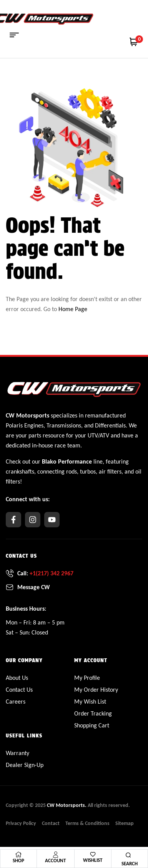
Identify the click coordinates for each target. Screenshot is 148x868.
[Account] (55, 855)
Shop (18, 861)
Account (55, 861)
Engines (34, 425)
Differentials (110, 425)
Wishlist (93, 860)
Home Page (73, 309)
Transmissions (64, 425)
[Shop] (18, 855)
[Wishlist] (93, 854)
